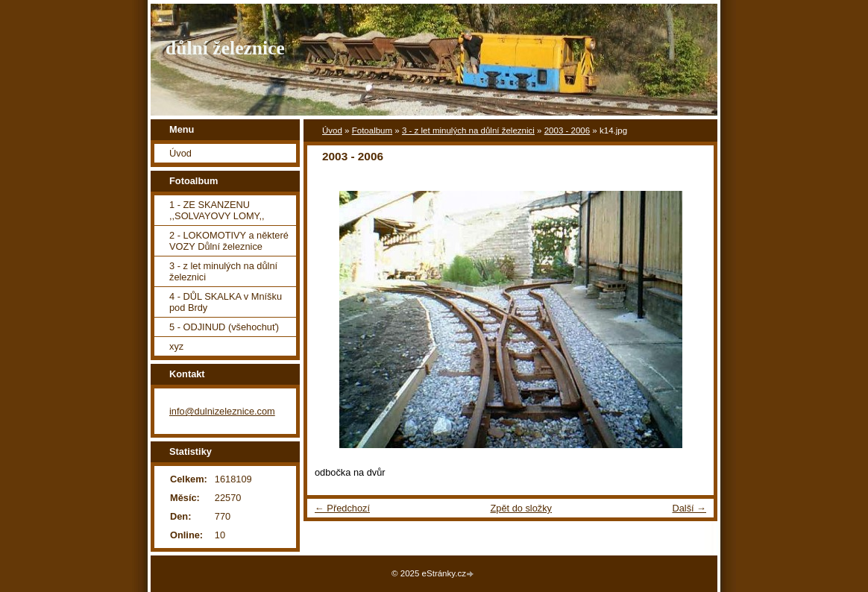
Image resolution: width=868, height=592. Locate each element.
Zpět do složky (521, 508)
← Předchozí (342, 508)
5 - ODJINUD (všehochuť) (224, 327)
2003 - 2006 (567, 130)
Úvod (332, 130)
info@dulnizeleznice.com (222, 411)
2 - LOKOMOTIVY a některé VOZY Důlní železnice (229, 241)
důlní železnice (225, 48)
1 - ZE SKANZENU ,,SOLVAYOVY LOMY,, (217, 210)
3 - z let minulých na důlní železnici (468, 130)
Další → (689, 508)
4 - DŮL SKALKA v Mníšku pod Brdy (226, 302)
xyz (176, 346)
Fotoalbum (372, 130)
